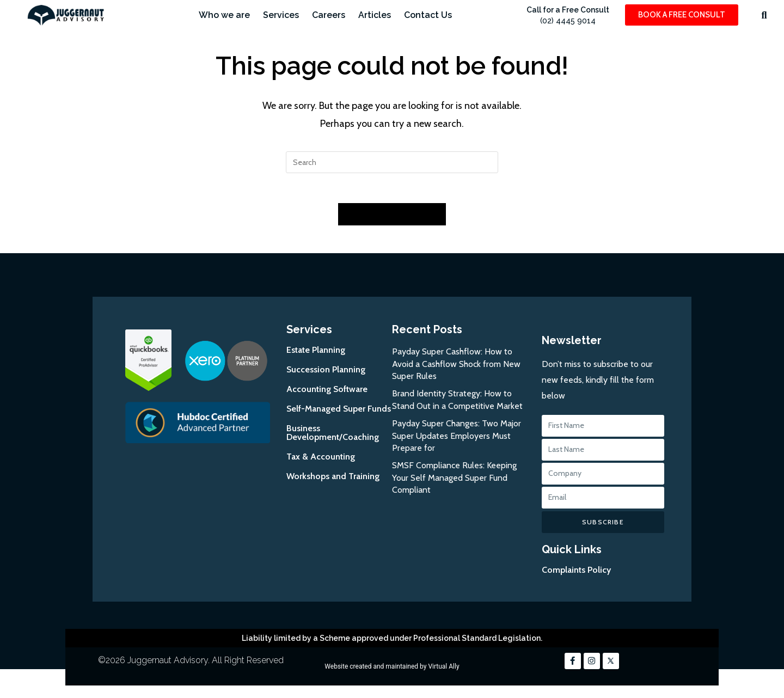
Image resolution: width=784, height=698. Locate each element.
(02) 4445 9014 (568, 21)
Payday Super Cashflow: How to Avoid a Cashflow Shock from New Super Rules (456, 367)
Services (281, 15)
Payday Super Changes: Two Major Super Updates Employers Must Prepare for (457, 439)
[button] (764, 15)
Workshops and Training (333, 479)
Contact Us (428, 15)
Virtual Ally (443, 670)
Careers (329, 15)
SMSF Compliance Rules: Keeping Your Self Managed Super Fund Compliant (454, 481)
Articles (375, 15)
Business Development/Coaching (333, 436)
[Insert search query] (392, 162)
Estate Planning (316, 353)
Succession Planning (326, 373)
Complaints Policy (576, 573)
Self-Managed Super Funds (339, 412)
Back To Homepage (392, 217)
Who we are (224, 15)
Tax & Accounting (321, 460)
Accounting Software (327, 392)
